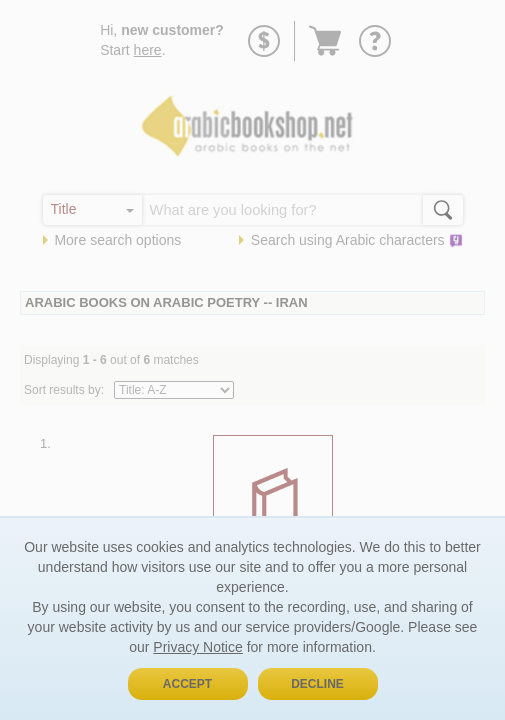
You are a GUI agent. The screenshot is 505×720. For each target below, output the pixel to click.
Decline (317, 684)
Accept (187, 684)
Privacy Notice (197, 647)
